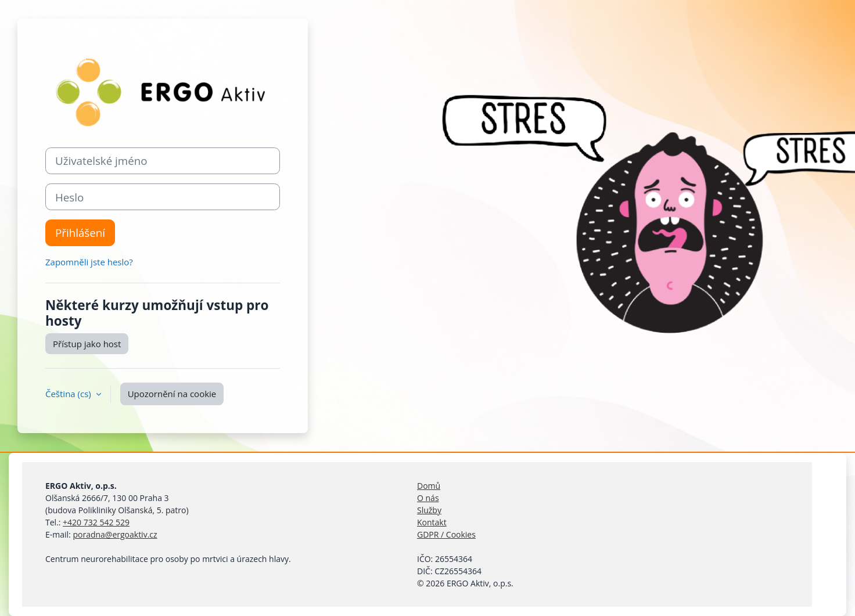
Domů (429, 486)
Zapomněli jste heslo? (89, 262)
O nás (428, 498)
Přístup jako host (87, 344)
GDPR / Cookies (446, 534)
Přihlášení (80, 233)
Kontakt (432, 522)
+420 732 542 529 (96, 522)
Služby (429, 510)
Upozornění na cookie (172, 394)
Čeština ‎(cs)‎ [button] (69, 394)
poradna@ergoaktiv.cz (115, 534)
